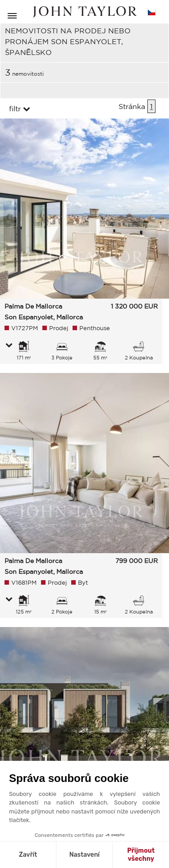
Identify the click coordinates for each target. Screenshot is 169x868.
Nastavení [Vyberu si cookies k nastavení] (84, 855)
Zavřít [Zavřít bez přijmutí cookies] (28, 855)
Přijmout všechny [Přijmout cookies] (141, 855)
